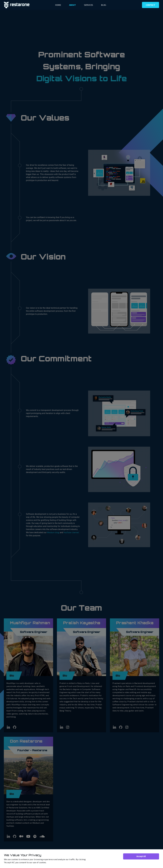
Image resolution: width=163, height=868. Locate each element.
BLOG (104, 5)
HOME (58, 5)
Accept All (141, 856)
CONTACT (151, 5)
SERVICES (89, 5)
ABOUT (73, 5)
